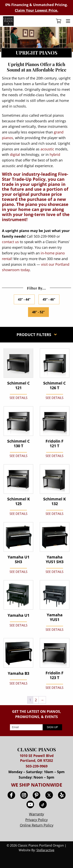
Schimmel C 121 (18, 385)
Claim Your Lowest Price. (36, 10)
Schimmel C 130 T (18, 444)
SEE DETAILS (18, 398)
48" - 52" (38, 312)
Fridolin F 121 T (55, 444)
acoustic (47, 149)
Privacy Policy (36, 820)
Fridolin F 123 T (55, 675)
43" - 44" (24, 299)
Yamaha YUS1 (55, 617)
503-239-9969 (37, 766)
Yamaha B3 (18, 673)
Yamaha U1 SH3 (18, 559)
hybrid (55, 154)
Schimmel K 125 (18, 501)
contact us (10, 242)
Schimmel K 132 (55, 501)
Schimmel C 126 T (55, 385)
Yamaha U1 (18, 615)
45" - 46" (49, 299)
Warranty (36, 814)
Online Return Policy (37, 825)
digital (15, 154)
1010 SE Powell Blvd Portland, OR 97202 (37, 758)
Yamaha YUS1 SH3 (55, 559)
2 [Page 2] (36, 700)
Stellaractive (45, 850)
